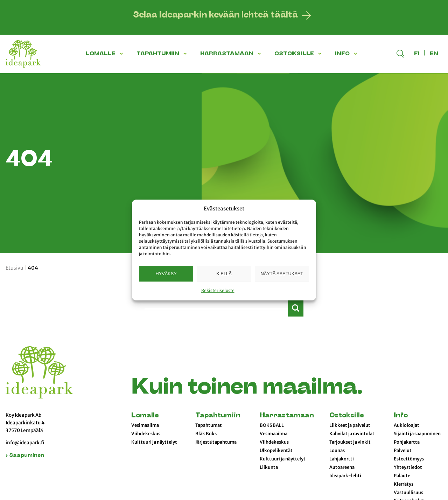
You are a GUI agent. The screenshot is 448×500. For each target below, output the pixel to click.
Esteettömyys (409, 459)
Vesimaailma (145, 425)
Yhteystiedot (408, 467)
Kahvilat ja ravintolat (352, 434)
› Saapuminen (25, 456)
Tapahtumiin (218, 416)
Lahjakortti (342, 459)
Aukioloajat (407, 425)
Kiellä (224, 274)
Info (401, 416)
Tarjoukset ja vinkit (350, 442)
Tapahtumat (209, 425)
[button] (122, 54)
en (434, 54)
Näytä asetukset (282, 274)
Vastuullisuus (408, 493)
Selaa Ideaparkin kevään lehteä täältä (215, 15)
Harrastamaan (287, 416)
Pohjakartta (407, 442)
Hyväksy (166, 274)
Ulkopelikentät (276, 451)
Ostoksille (346, 416)
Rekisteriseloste (218, 290)
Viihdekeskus (146, 434)
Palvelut (403, 451)
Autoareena (342, 467)
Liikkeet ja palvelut (350, 425)
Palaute (402, 476)
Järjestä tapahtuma (216, 442)
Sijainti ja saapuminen (417, 434)
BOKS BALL (272, 425)
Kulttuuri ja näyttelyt (154, 442)
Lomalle (145, 416)
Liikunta (269, 467)
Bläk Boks (206, 434)
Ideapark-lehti (345, 476)
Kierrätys (404, 484)
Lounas (337, 451)
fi (417, 54)
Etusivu (15, 268)
